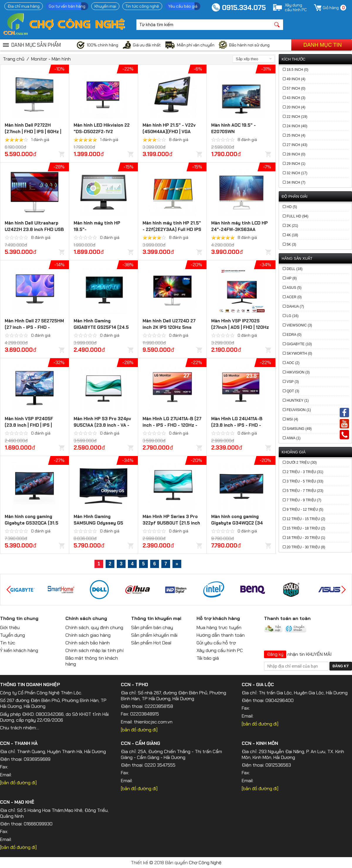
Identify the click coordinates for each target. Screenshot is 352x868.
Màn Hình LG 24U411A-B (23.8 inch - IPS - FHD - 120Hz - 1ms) (237, 425)
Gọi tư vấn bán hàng (67, 6)
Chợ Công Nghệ (205, 863)
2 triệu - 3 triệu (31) (305, 472)
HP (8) (292, 278)
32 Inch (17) (297, 173)
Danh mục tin (323, 45)
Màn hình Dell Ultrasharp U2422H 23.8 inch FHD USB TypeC (34, 229)
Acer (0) (294, 297)
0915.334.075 (244, 7)
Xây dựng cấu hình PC (220, 650)
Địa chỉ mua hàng (24, 6)
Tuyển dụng (12, 635)
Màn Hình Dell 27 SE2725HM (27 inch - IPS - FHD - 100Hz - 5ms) (34, 327)
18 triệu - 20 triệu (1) (306, 538)
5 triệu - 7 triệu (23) (305, 491)
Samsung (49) (299, 429)
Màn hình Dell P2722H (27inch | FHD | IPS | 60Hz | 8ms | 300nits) (33, 132)
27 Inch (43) (297, 145)
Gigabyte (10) (299, 344)
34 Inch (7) (296, 182)
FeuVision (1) (299, 410)
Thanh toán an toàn (287, 618)
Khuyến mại (105, 6)
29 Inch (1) (296, 164)
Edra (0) (294, 335)
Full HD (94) (297, 216)
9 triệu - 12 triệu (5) (305, 510)
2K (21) (292, 226)
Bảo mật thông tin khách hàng (92, 661)
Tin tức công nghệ (142, 6)
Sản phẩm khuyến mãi (154, 635)
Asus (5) (294, 288)
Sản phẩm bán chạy (152, 627)
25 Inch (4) (296, 135)
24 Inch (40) (297, 126)
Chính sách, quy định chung (94, 627)
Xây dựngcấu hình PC (296, 7)
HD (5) (292, 207)
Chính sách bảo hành (88, 643)
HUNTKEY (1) (298, 401)
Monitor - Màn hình (51, 59)
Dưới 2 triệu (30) (302, 463)
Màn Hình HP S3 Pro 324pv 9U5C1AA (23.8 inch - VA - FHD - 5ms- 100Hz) (102, 425)
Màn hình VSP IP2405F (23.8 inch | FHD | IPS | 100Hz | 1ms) (29, 425)
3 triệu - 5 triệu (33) (305, 481)
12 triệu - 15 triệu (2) (306, 519)
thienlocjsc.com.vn (153, 722)
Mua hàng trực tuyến (219, 627)
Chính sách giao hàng (88, 635)
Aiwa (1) (294, 438)
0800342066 (50, 714)
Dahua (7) (295, 306)
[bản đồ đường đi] (139, 730)
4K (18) (292, 235)
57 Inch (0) (296, 88)
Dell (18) (295, 269)
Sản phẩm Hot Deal (151, 643)
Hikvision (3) (298, 372)
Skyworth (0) (299, 353)
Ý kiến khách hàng (19, 650)
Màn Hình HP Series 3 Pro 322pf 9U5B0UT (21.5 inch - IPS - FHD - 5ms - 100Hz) (171, 523)
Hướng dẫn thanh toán (221, 635)
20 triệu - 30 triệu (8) (306, 547)
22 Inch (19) (297, 117)
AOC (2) (293, 363)
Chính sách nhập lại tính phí (94, 650)
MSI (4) (292, 419)
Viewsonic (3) (299, 325)
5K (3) (291, 244)
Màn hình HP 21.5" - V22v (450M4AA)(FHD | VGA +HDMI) (169, 132)
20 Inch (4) (296, 107)
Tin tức (8, 643)
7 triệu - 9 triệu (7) (304, 500)
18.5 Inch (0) (297, 70)
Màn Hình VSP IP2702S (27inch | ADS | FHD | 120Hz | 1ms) (240, 327)
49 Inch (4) (296, 79)
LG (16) (293, 316)
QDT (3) (293, 391)
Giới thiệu (10, 627)
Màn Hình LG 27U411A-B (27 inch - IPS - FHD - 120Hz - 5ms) (172, 425)
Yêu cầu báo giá (183, 6)
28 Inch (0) (296, 154)
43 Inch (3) (296, 98)
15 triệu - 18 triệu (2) (306, 528)
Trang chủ (14, 59)
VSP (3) (293, 382)
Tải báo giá (208, 658)
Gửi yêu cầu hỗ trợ (216, 643)
